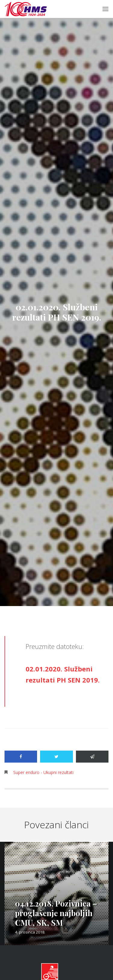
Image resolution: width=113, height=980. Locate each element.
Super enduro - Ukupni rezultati (43, 772)
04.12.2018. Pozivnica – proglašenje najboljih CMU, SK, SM (56, 913)
